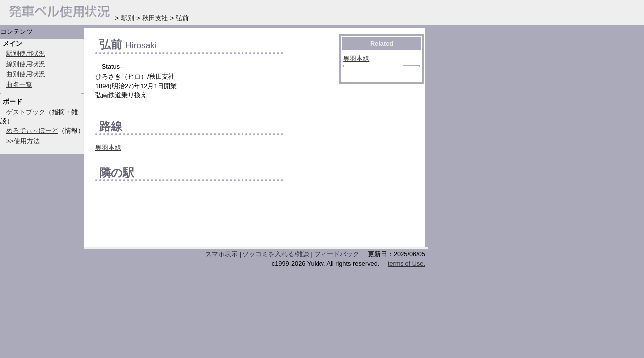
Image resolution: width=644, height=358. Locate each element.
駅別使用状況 (26, 53)
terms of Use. (406, 263)
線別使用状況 (26, 64)
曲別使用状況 (26, 74)
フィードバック (337, 254)
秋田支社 (155, 18)
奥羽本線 (108, 147)
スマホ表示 (221, 254)
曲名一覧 (19, 84)
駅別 (128, 18)
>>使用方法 (23, 141)
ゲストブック (26, 112)
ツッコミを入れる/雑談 (276, 254)
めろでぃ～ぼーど (32, 131)
